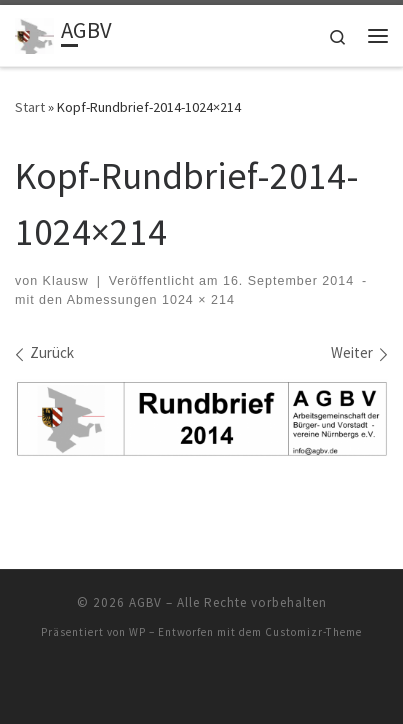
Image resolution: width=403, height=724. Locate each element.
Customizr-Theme (313, 632)
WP (137, 632)
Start (30, 107)
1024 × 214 (196, 300)
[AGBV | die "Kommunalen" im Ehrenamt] (34, 33)
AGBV (145, 602)
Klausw (66, 281)
